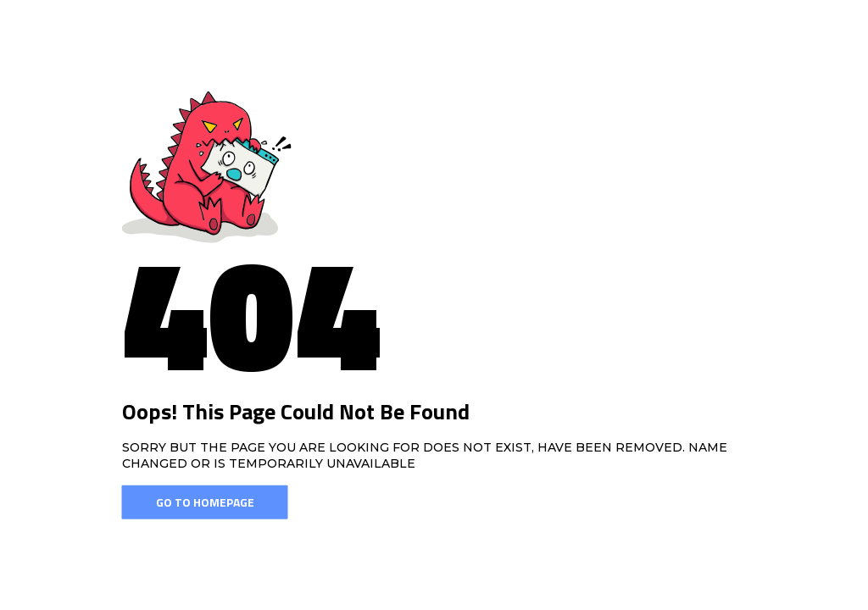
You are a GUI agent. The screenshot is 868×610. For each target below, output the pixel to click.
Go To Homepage (205, 502)
